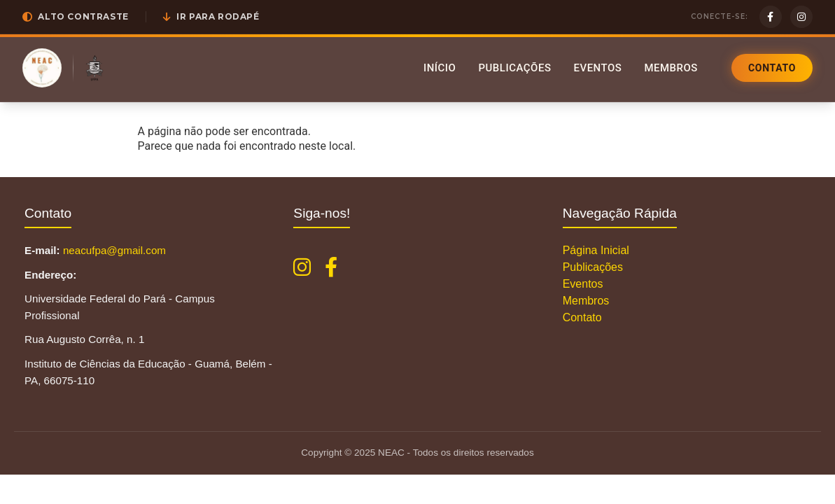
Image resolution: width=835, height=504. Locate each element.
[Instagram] (801, 17)
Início (440, 68)
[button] (76, 17)
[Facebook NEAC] (331, 267)
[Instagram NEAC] (302, 267)
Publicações (514, 68)
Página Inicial (596, 250)
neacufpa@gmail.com (114, 250)
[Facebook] (771, 17)
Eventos (597, 68)
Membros (671, 68)
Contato (772, 68)
